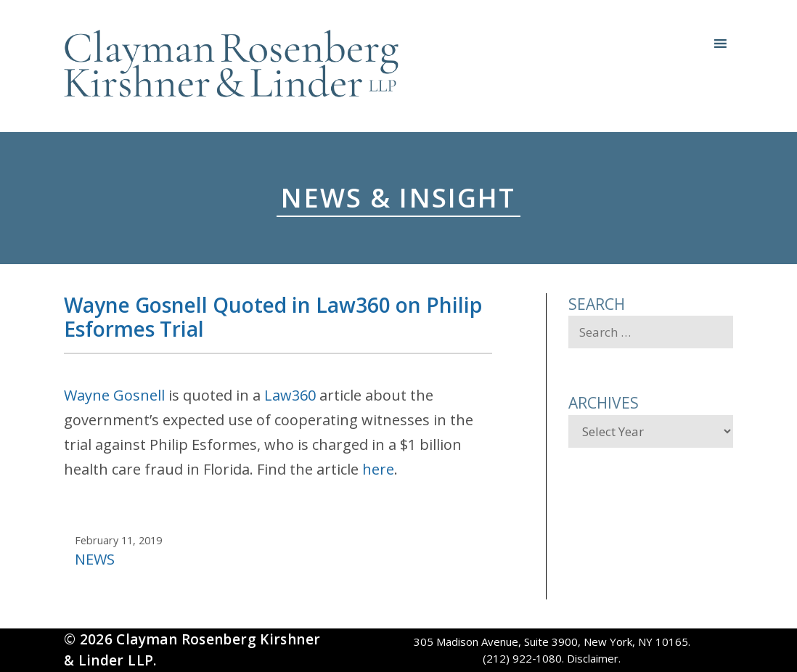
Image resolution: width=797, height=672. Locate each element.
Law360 (290, 395)
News (95, 559)
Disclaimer (593, 658)
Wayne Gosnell (114, 395)
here (378, 469)
